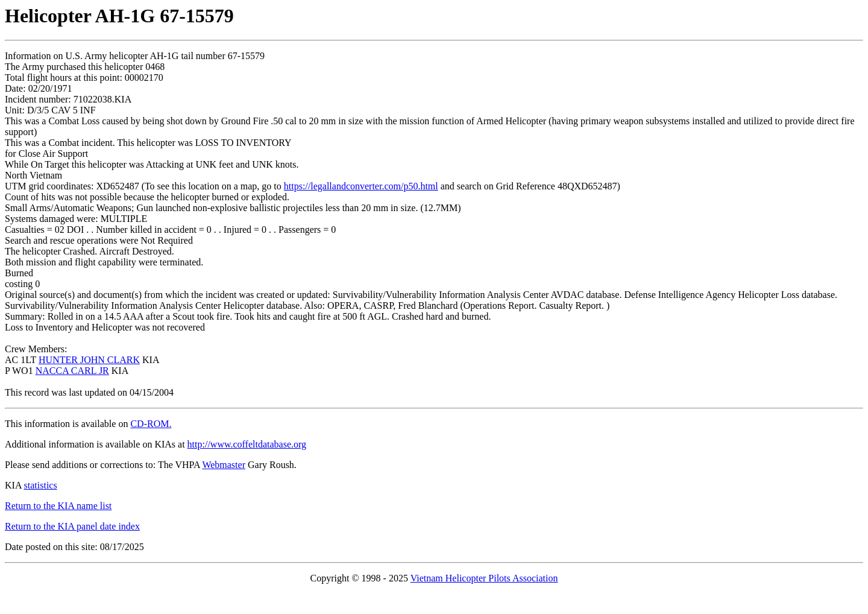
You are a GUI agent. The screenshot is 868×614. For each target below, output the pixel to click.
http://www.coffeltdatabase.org (247, 444)
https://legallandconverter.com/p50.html (361, 186)
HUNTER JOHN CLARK (89, 360)
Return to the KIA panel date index (72, 526)
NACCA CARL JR (72, 371)
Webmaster (224, 465)
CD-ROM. (151, 424)
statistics (41, 485)
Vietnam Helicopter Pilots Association (484, 578)
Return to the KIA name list (58, 506)
